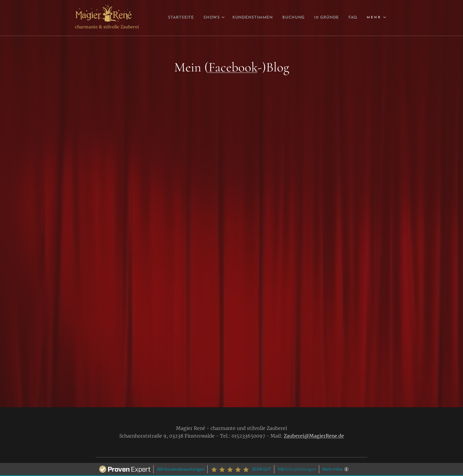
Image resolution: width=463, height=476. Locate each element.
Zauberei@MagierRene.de (314, 436)
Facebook (233, 67)
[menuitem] (186, 18)
